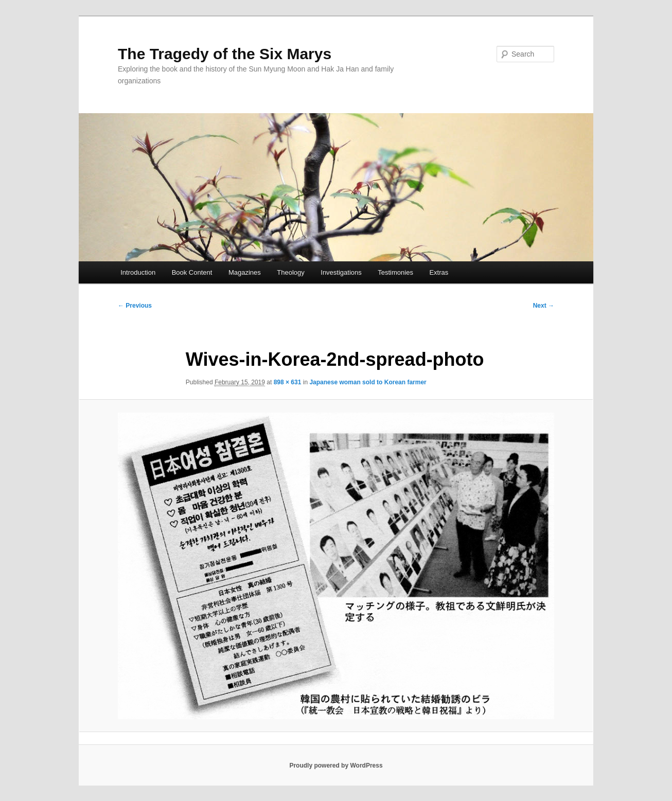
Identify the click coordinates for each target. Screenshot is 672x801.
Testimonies (395, 272)
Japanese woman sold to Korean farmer (368, 382)
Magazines (245, 272)
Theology (290, 272)
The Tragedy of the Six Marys (225, 54)
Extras (439, 272)
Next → (544, 306)
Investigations (341, 272)
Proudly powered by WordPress (336, 766)
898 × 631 (288, 382)
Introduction (138, 272)
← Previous (135, 306)
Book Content (192, 272)
